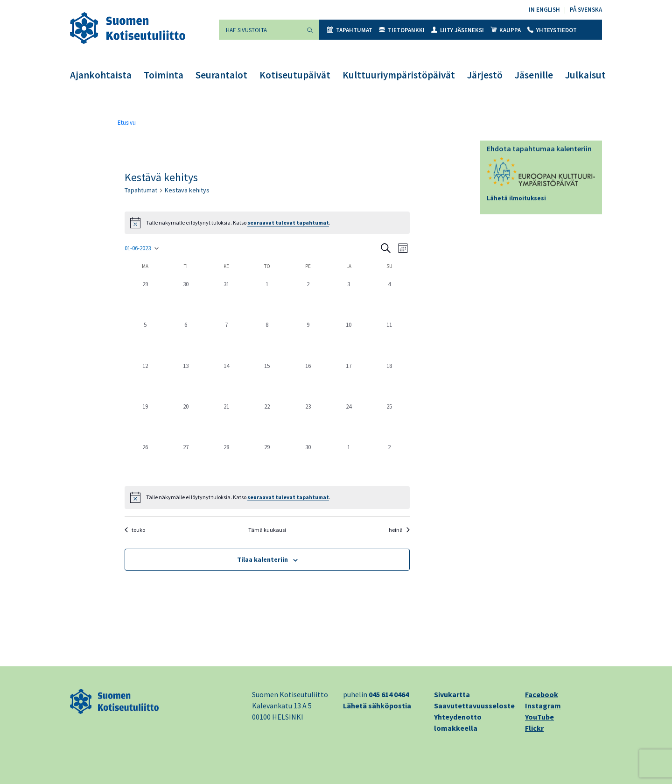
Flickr (534, 728)
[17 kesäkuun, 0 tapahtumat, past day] (348, 380)
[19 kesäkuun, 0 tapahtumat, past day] (145, 420)
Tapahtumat (350, 30)
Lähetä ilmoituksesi (516, 198)
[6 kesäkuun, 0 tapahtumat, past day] (185, 339)
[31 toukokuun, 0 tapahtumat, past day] (227, 298)
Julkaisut (585, 75)
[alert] (267, 497)
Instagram (543, 706)
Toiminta (164, 75)
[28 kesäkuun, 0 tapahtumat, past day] (227, 461)
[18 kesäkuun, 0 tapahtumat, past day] (389, 380)
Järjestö (485, 75)
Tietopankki (402, 30)
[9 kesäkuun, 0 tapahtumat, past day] (308, 339)
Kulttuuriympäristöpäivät (399, 75)
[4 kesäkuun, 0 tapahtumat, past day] (389, 298)
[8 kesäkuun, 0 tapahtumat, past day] (267, 339)
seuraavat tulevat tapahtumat (288, 222)
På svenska (586, 10)
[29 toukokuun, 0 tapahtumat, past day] (145, 298)
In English (544, 10)
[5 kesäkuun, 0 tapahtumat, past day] (145, 339)
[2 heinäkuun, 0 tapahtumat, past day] (389, 461)
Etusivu (127, 123)
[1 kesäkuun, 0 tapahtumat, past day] (267, 298)
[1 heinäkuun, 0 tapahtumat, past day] (348, 461)
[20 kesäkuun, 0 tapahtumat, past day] (185, 420)
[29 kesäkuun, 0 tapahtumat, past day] (267, 461)
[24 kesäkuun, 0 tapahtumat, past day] (348, 420)
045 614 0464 (389, 694)
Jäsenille (534, 75)
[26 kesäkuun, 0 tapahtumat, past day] (145, 461)
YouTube (539, 717)
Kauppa (506, 30)
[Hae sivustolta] (260, 30)
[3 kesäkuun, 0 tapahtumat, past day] (348, 298)
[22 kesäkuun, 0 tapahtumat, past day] (267, 420)
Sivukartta (452, 694)
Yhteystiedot (552, 30)
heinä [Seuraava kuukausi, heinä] (399, 530)
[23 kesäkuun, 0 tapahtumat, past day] (308, 420)
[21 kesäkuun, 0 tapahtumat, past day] (227, 420)
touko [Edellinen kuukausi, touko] (135, 530)
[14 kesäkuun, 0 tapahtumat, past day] (227, 380)
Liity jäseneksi (458, 30)
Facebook (542, 694)
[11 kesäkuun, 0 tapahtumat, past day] (389, 339)
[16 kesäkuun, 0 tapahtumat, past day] (308, 380)
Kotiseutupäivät (295, 75)
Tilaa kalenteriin (262, 559)
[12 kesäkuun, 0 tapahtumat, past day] (145, 380)
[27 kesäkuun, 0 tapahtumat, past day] (185, 461)
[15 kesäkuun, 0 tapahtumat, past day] (267, 380)
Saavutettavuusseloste (474, 706)
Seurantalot (221, 75)
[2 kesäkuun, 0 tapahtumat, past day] (308, 298)
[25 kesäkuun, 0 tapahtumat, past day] (389, 420)
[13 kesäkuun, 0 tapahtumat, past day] (185, 380)
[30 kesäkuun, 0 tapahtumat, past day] (308, 461)
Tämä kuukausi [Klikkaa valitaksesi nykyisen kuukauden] (267, 530)
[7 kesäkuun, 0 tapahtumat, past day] (227, 339)
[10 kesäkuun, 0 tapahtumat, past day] (348, 339)
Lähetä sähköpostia (377, 706)
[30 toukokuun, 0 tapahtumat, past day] (185, 298)
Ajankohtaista (101, 75)
